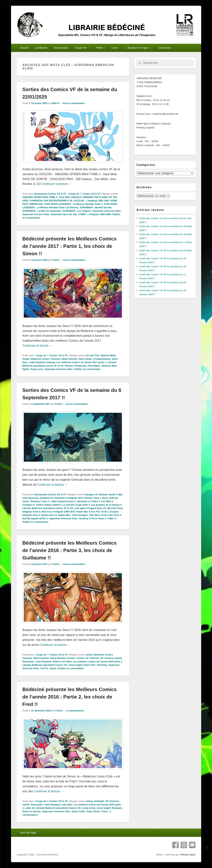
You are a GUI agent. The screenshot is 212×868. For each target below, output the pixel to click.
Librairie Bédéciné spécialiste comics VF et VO (48, 508)
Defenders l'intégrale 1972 (69, 498)
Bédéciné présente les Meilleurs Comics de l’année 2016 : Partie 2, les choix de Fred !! (70, 697)
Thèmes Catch (187, 855)
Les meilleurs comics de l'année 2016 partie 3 (97, 662)
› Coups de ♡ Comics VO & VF (84, 194)
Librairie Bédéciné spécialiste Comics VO (45, 665)
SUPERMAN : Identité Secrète (96, 208)
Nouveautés (61, 48)
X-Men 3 (111, 519)
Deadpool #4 (47, 498)
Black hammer (70, 359)
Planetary (102, 665)
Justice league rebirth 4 (48, 505)
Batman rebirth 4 (108, 495)
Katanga (51, 362)
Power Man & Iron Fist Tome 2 (92, 512)
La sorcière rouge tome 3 (76, 505)
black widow (85, 359)
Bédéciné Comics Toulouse (46, 359)
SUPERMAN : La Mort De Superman (42, 211)
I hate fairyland (37, 362)
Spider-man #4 (49, 515)
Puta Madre (94, 366)
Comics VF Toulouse (88, 658)
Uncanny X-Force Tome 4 (92, 519)
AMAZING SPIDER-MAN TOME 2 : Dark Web (46, 197)
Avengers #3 (91, 495)
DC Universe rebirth (111, 658)
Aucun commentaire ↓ (74, 103)
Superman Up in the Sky (64, 214)
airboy (89, 655)
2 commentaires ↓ (76, 711)
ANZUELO (76, 197)
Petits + (101, 48)
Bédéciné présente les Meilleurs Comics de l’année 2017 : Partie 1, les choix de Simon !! (70, 246)
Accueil (24, 48)
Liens (115, 48)
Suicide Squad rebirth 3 (35, 519)
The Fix (44, 668)
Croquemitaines (102, 359)
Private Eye (81, 366)
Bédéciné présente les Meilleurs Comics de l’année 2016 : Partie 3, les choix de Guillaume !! (70, 550)
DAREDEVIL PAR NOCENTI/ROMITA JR (51, 201)
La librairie (41, 48)
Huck (105, 498)
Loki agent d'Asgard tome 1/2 (90, 508)
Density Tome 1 (93, 498)
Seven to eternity (32, 812)
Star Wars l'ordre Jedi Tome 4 (105, 515)
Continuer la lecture (57, 184)
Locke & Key (89, 808)
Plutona (69, 366)
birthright (99, 801)
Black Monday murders (63, 658)
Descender (28, 662)
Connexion (165, 48)
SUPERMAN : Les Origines (77, 211)
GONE (114, 201)
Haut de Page (28, 833)
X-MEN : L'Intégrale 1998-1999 (94, 214)
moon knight (75, 665)
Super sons (37, 369)
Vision (53, 668)
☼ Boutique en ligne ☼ (138, 48)
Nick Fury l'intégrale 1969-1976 (58, 512)
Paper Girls (90, 665)
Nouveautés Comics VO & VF (50, 194)
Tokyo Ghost (93, 812)
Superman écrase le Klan (36, 214)
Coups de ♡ (82, 48)
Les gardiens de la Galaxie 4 (106, 505)
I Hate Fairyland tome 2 (63, 501)
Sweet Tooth (78, 812)
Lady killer (67, 805)
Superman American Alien (107, 211)
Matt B (56, 103)
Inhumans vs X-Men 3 (88, 501)
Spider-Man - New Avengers (73, 515)
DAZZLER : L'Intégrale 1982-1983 (91, 201)
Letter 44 (30, 808)
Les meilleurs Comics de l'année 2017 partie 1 (81, 362)
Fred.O (56, 260)
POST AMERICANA (33, 204)
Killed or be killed (62, 662)
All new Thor (93, 356)
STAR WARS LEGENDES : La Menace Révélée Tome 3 (73, 204)
